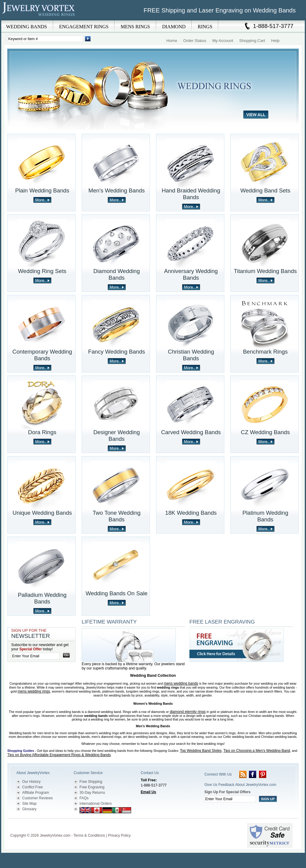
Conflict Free (32, 787)
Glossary (29, 809)
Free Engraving (92, 787)
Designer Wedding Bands (116, 436)
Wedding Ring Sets (42, 271)
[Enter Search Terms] (45, 39)
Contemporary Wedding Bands (42, 355)
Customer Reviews (37, 798)
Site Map (29, 804)
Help (275, 41)
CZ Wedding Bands (265, 432)
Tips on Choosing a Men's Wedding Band (257, 751)
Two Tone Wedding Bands (117, 516)
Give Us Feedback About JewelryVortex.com (240, 785)
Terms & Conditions (89, 835)
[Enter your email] (36, 656)
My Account (223, 41)
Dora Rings (42, 432)
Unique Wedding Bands (42, 513)
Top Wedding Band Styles (201, 751)
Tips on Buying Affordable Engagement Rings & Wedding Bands (59, 755)
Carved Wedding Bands (191, 432)
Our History (31, 782)
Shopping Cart (252, 41)
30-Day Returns (92, 793)
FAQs (84, 798)
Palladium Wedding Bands (42, 598)
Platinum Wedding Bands (265, 516)
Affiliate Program (36, 793)
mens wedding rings (34, 691)
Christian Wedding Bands (191, 355)
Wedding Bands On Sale (117, 593)
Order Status (195, 41)
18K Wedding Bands (191, 513)
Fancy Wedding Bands (116, 352)
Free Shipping (91, 782)
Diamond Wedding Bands (116, 274)
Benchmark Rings (265, 352)
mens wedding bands (181, 683)
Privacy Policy (119, 835)
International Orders (96, 804)
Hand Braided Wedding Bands (191, 194)
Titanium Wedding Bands (265, 271)
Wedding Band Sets (265, 190)
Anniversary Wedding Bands (191, 274)
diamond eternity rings (188, 712)
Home (172, 41)
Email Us (149, 792)
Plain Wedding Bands (42, 190)
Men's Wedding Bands (117, 190)
